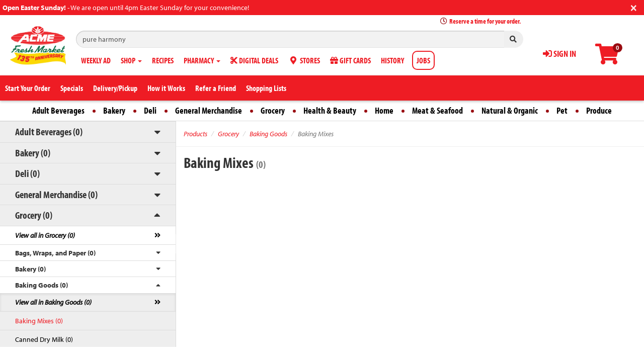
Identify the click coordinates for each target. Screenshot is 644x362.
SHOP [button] (131, 60)
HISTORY (392, 60)
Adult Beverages (58, 110)
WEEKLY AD (96, 60)
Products (195, 134)
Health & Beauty (330, 110)
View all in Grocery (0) (45, 235)
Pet (562, 110)
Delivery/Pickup (115, 88)
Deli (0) (27, 173)
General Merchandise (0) (56, 194)
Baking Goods (268, 134)
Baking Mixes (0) (39, 321)
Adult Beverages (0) (49, 131)
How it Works (166, 88)
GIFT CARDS (350, 60)
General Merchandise (209, 110)
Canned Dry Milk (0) (44, 339)
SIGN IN (559, 54)
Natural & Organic (510, 110)
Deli (150, 110)
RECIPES (163, 60)
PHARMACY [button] (202, 60)
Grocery (273, 110)
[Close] (634, 7)
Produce (599, 110)
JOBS (423, 60)
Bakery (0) (33, 153)
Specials (72, 88)
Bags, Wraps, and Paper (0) (55, 253)
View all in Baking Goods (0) (53, 302)
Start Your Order (28, 88)
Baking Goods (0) (42, 285)
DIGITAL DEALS (254, 60)
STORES (304, 60)
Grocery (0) (34, 215)
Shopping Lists (266, 88)
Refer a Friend (216, 88)
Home (384, 110)
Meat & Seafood (437, 110)
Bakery (114, 110)
